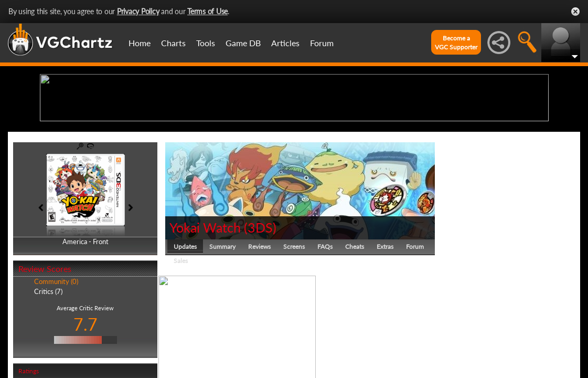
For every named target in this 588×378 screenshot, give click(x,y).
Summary (222, 328)
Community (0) (56, 363)
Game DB (243, 43)
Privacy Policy (138, 11)
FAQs (325, 328)
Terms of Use (207, 11)
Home (140, 43)
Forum (322, 43)
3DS (260, 309)
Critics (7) (48, 373)
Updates (185, 328)
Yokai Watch (205, 309)
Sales (181, 342)
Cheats (355, 328)
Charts (173, 43)
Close (575, 12)
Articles (285, 43)
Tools (206, 43)
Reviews (259, 328)
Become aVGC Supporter (456, 43)
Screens (294, 328)
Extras (385, 328)
